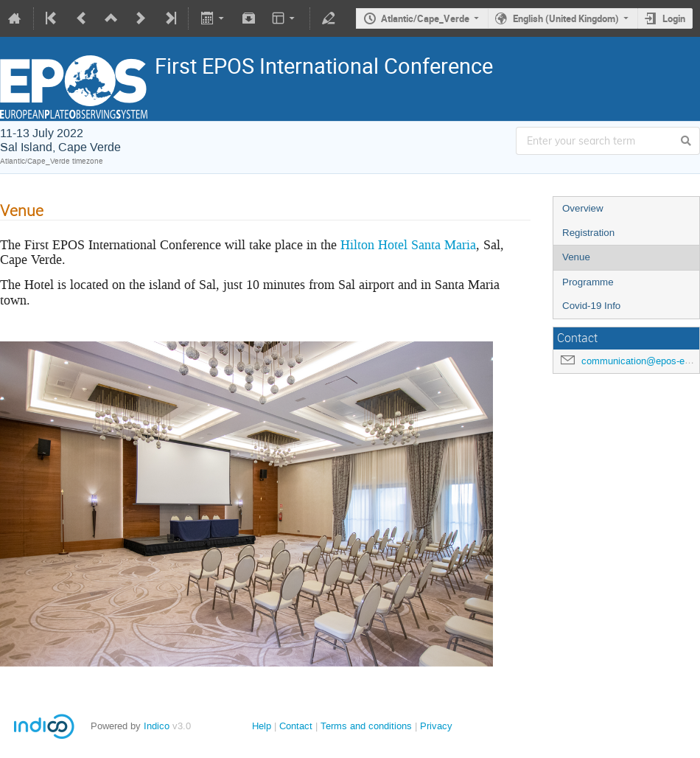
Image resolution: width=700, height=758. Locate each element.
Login (674, 18)
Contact (296, 726)
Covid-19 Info (591, 306)
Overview (583, 208)
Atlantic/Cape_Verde (425, 18)
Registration (588, 233)
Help (262, 726)
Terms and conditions (366, 726)
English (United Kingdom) (566, 18)
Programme (588, 282)
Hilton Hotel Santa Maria (408, 245)
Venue (576, 257)
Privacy (436, 726)
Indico (157, 726)
